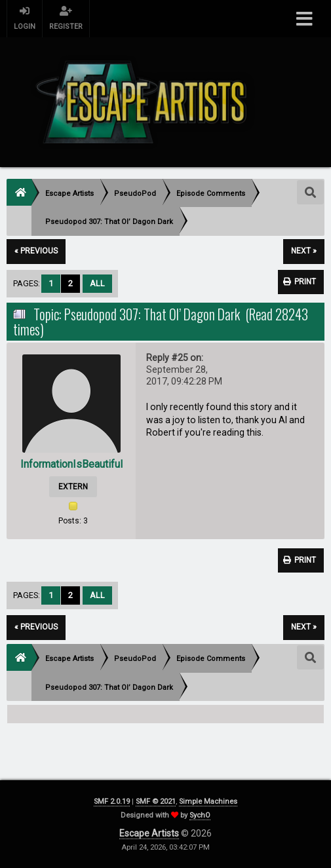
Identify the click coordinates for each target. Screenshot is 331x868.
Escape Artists (149, 833)
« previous (36, 251)
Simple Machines (208, 802)
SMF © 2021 (156, 802)
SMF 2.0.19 (112, 802)
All (97, 283)
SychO (200, 815)
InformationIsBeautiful (71, 464)
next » (304, 251)
